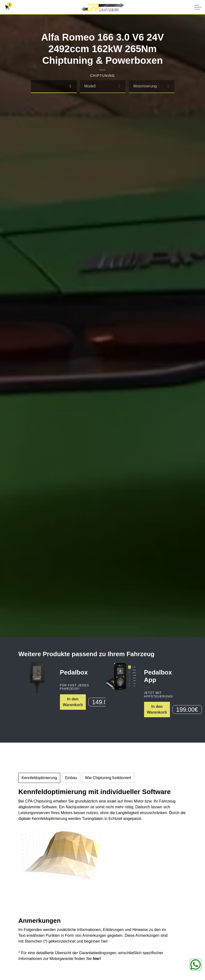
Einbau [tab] (71, 778)
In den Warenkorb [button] (73, 702)
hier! (97, 959)
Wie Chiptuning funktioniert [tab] (108, 778)
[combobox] (54, 87)
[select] (70, 86)
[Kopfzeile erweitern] (198, 7)
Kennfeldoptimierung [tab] (39, 778)
